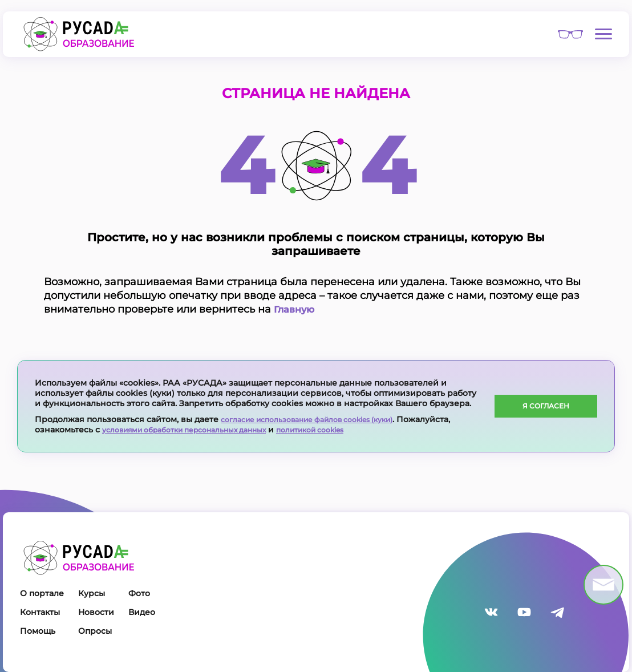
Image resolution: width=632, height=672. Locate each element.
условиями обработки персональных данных (199, 430)
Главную (297, 309)
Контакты (40, 612)
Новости (96, 612)
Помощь (38, 631)
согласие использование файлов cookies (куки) (322, 419)
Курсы (92, 593)
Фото (139, 593)
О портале (42, 593)
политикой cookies (346, 430)
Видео (142, 612)
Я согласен (546, 406)
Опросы (95, 631)
